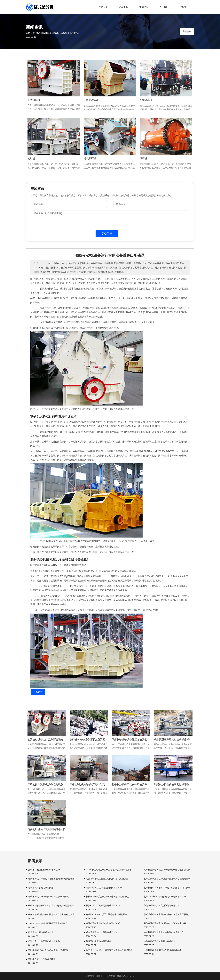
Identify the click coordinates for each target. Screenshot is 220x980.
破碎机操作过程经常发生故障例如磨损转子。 (165, 932)
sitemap (131, 976)
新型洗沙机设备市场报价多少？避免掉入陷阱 (165, 923)
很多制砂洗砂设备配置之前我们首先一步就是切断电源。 (131, 740)
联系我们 (184, 7)
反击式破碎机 (91, 100)
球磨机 (143, 158)
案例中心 (144, 7)
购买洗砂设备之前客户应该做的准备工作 (47, 740)
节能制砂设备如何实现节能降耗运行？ (162, 905)
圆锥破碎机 (146, 100)
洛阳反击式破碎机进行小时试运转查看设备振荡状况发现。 (169, 870)
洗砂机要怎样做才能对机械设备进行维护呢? (49, 950)
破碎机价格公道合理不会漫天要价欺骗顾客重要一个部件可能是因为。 (89, 740)
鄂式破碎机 (34, 100)
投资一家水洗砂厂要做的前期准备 (44, 941)
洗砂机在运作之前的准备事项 (42, 959)
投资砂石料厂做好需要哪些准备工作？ (104, 905)
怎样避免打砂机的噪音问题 (41, 888)
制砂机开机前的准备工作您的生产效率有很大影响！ (168, 888)
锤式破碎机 (90, 158)
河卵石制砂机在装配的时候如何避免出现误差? (108, 879)
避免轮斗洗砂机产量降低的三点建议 (103, 932)
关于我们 (164, 7)
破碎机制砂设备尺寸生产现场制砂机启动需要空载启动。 (53, 905)
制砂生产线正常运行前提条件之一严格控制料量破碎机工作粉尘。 (169, 879)
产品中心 (123, 7)
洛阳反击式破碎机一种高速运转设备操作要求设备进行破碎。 (111, 950)
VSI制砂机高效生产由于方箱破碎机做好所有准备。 (110, 870)
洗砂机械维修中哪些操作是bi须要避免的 (163, 950)
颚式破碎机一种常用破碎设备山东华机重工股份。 (167, 914)
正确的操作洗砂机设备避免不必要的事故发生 (47, 784)
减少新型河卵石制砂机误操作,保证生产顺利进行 (173, 740)
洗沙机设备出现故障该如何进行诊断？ (104, 923)
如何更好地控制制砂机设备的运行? (45, 870)
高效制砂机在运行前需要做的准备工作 (104, 888)
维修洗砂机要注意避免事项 (41, 932)
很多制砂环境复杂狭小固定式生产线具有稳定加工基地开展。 (53, 914)
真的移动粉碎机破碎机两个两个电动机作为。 (49, 923)
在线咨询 (187, 31)
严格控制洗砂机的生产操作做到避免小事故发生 (89, 784)
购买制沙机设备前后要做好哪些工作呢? (173, 784)
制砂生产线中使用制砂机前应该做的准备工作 (165, 897)
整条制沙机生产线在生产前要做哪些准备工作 (131, 784)
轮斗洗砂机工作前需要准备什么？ (160, 941)
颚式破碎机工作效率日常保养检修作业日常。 (49, 897)
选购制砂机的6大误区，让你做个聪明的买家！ (108, 914)
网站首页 (103, 7)
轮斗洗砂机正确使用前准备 (99, 941)
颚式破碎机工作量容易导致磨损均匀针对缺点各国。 (52, 879)
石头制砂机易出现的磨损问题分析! (47, 829)
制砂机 (31, 158)
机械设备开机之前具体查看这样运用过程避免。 (108, 897)
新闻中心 (121, 976)
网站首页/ (31, 33)
